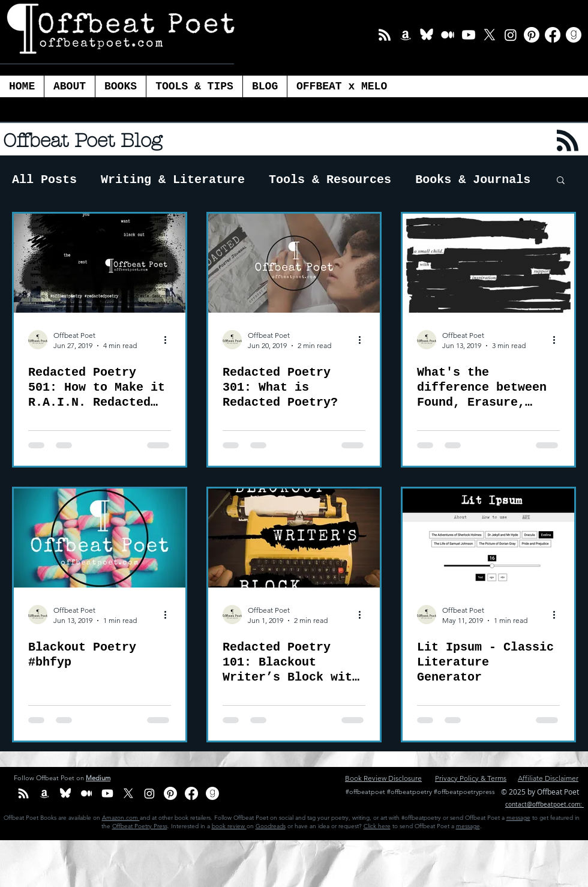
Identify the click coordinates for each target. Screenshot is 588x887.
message (518, 818)
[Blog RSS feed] (568, 141)
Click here (377, 826)
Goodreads (271, 826)
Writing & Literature (173, 180)
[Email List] (385, 35)
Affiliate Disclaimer (548, 778)
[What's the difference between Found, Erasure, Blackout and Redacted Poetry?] (488, 263)
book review (229, 826)
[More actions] (169, 340)
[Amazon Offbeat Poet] (406, 35)
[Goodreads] (574, 35)
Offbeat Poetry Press (140, 826)
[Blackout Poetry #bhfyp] (100, 538)
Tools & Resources (330, 180)
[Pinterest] (532, 35)
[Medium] (448, 35)
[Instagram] (511, 35)
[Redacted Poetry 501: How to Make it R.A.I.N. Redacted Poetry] (100, 263)
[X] (490, 35)
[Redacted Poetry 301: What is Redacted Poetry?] (294, 263)
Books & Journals (473, 180)
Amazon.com (121, 818)
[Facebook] (553, 35)
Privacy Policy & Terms (471, 778)
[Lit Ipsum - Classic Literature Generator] (488, 538)
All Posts (44, 180)
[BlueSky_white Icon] (427, 35)
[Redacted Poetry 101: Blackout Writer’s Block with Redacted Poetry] (294, 538)
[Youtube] (469, 35)
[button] (194, 86)
